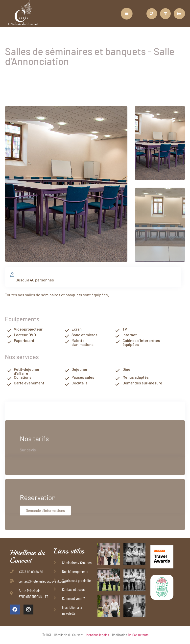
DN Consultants (138, 635)
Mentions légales (98, 635)
